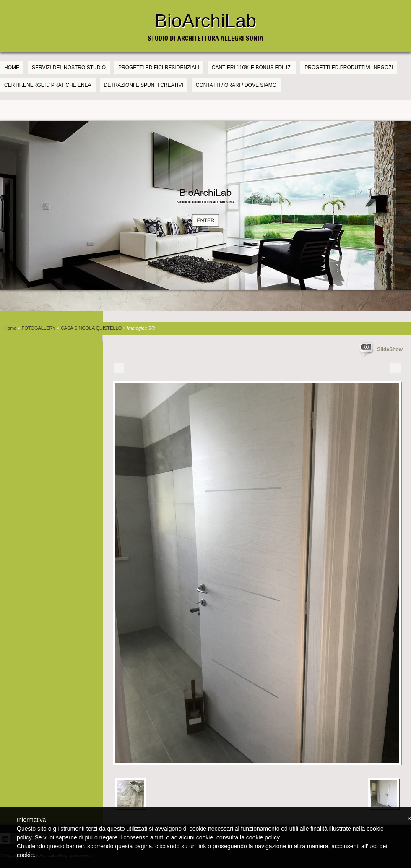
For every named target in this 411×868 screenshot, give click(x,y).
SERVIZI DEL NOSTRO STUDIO (69, 68)
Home (12, 68)
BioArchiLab (206, 21)
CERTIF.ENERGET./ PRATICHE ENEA (48, 85)
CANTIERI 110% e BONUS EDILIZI (252, 68)
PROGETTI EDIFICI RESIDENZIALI (159, 68)
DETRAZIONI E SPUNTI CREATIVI (144, 85)
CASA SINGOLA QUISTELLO (91, 328)
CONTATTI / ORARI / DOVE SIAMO (236, 85)
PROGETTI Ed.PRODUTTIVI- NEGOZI (349, 68)
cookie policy (263, 837)
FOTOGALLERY (39, 328)
